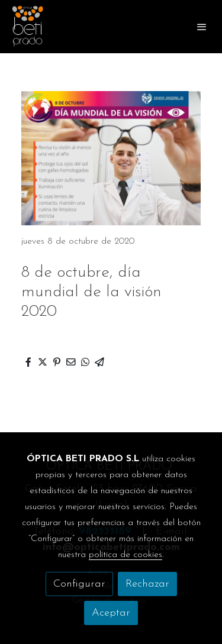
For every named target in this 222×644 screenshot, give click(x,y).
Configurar (79, 584)
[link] (28, 27)
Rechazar (147, 584)
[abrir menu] (202, 27)
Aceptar (111, 613)
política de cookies (126, 555)
